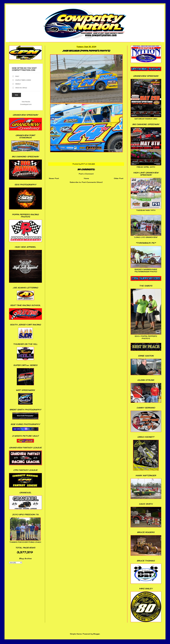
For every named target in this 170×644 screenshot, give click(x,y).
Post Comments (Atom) (92, 182)
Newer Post (54, 178)
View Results (26, 102)
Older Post (119, 178)
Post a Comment (86, 174)
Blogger (97, 634)
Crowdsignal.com (26, 104)
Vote (16, 95)
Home (86, 178)
